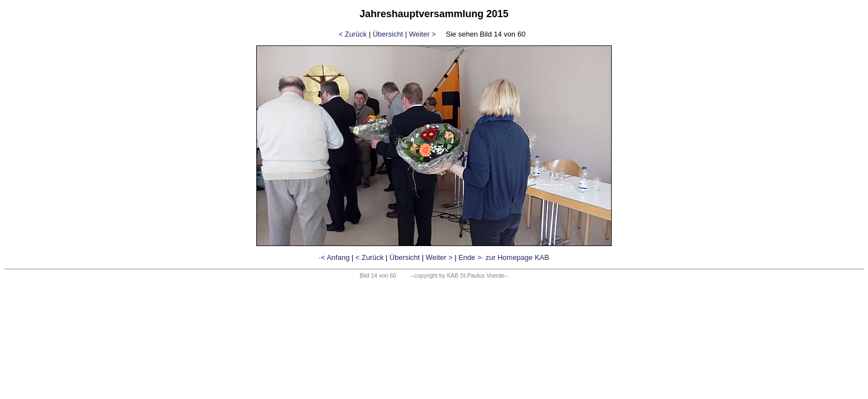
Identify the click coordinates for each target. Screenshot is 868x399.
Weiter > (423, 34)
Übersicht (388, 34)
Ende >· (471, 257)
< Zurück (353, 34)
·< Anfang (334, 257)
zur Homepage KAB (517, 257)
